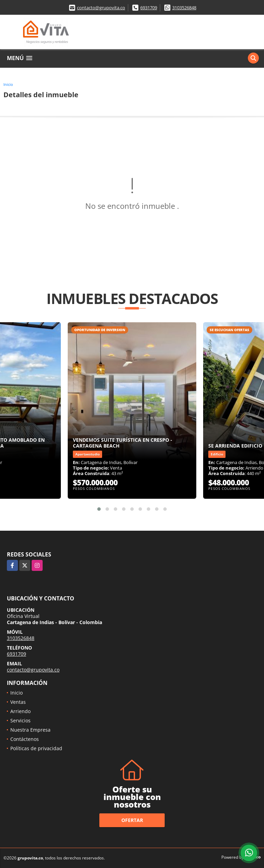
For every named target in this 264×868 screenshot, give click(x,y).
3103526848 (184, 8)
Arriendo (20, 711)
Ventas (18, 702)
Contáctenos (25, 739)
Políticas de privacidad (36, 748)
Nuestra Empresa (30, 730)
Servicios (20, 720)
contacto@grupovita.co (101, 8)
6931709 (149, 8)
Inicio (8, 84)
